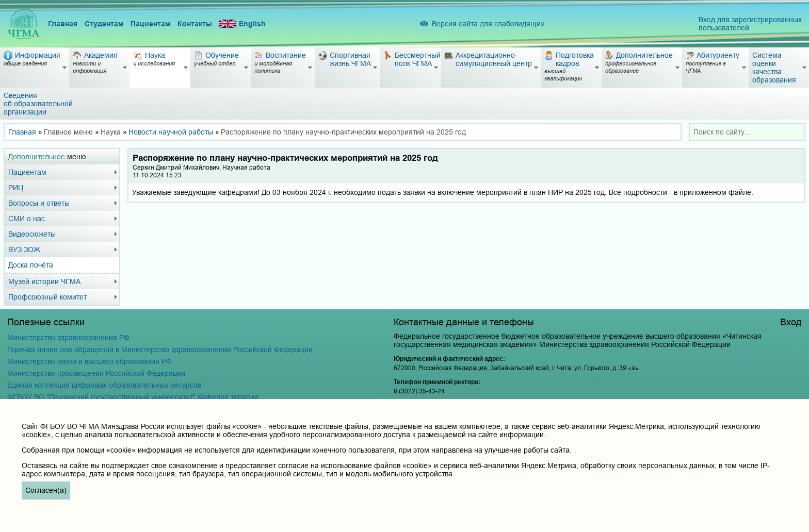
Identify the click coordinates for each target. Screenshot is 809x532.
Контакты (195, 24)
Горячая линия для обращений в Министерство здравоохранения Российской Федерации (160, 350)
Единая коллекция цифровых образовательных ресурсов (104, 385)
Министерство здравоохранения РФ (68, 338)
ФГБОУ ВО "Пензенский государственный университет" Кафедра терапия (133, 397)
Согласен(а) (46, 490)
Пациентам (150, 24)
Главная (63, 24)
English (242, 24)
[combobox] (747, 132)
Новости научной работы (171, 132)
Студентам (104, 24)
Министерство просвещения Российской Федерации (96, 373)
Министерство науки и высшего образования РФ (90, 361)
